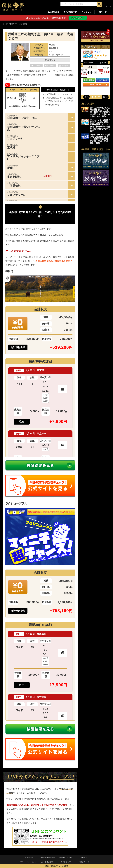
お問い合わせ (84, 862)
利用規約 (84, 858)
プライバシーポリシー (29, 862)
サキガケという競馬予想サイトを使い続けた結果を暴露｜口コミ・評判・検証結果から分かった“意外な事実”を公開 (100, 125)
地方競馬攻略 (54, 12)
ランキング (86, 12)
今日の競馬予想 (70, 12)
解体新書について (66, 858)
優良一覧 (103, 12)
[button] (93, 97)
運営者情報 (29, 858)
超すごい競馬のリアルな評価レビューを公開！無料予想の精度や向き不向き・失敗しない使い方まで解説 (100, 112)
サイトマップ (66, 862)
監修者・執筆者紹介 (47, 858)
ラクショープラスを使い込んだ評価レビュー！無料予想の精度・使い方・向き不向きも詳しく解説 (100, 139)
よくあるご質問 (47, 862)
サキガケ (98, 52)
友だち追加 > (78, 18)
